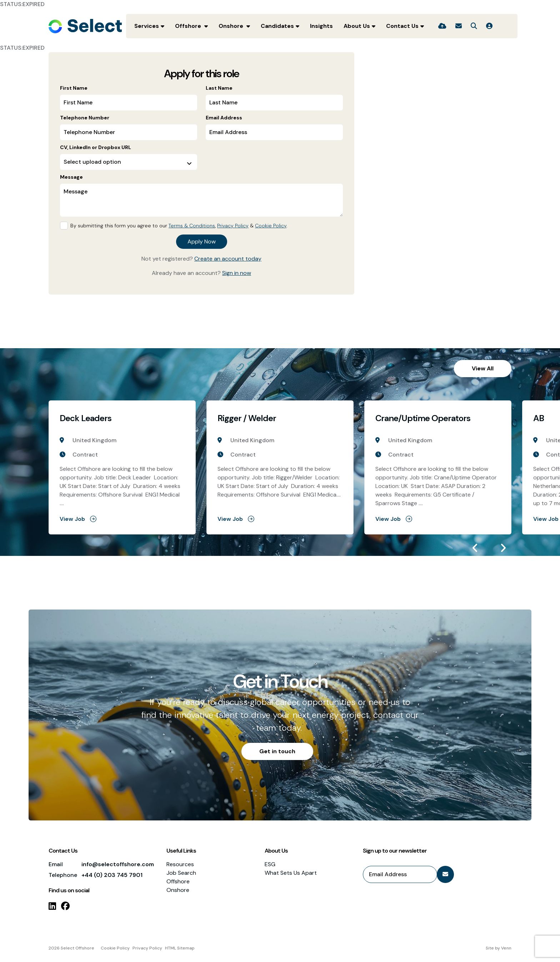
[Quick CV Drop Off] (442, 26)
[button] (475, 548)
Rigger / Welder (247, 418)
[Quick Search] (474, 26)
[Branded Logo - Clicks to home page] (85, 26)
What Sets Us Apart (291, 873)
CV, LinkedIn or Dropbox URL (96, 147)
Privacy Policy (233, 226)
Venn (506, 948)
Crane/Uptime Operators (423, 418)
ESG (270, 864)
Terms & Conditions (192, 226)
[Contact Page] (459, 26)
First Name (74, 88)
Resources (180, 864)
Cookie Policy (271, 226)
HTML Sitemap (180, 948)
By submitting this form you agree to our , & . (179, 226)
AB (539, 418)
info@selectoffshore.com (118, 864)
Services (147, 26)
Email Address (224, 118)
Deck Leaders (86, 418)
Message (71, 177)
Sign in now (237, 273)
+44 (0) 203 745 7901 (112, 875)
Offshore (189, 26)
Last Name (219, 88)
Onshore (232, 26)
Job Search (181, 873)
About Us (357, 26)
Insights (321, 26)
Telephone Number (85, 118)
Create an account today (228, 259)
